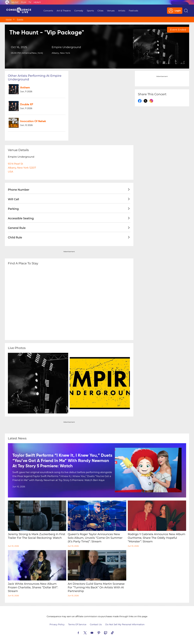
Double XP (27, 105)
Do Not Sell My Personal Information (125, 624)
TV (30, 2)
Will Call (13, 199)
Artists (122, 11)
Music (15, 2)
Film (23, 2)
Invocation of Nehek (33, 121)
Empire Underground (66, 47)
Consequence (7, 2)
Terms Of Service (77, 624)
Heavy (37, 2)
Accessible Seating (21, 218)
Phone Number (19, 190)
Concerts (48, 11)
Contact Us (96, 624)
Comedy (79, 11)
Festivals (133, 11)
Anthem (25, 88)
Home (9, 19)
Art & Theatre (64, 11)
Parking (13, 209)
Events (20, 19)
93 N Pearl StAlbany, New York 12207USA (22, 168)
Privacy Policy (57, 624)
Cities (100, 11)
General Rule (17, 228)
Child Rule (15, 238)
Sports (90, 11)
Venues (111, 11)
